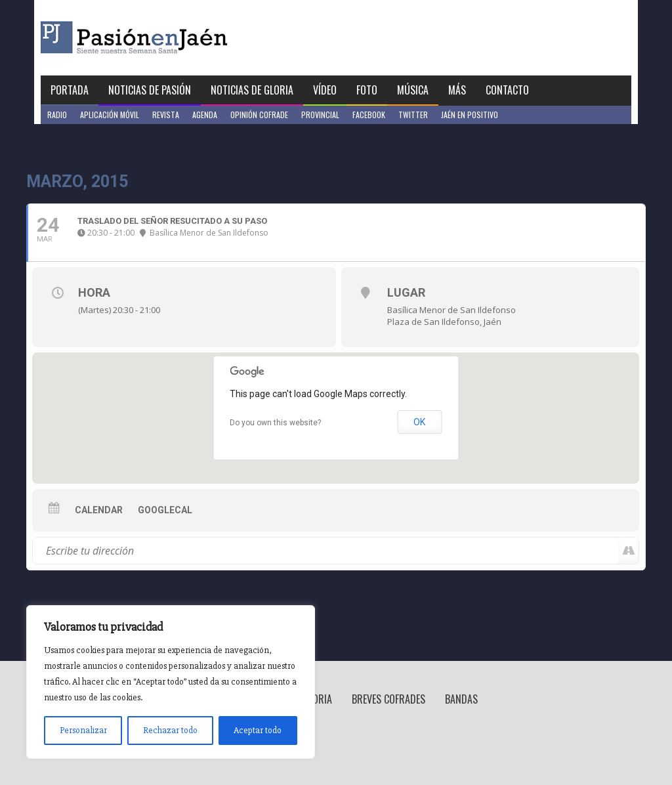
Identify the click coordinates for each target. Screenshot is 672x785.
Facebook (369, 115)
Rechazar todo (170, 730)
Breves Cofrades (388, 699)
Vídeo (325, 90)
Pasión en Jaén (169, 38)
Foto (367, 90)
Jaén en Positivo (470, 115)
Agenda (205, 115)
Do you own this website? (275, 423)
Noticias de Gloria (252, 90)
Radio (57, 115)
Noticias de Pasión (150, 90)
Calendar (99, 510)
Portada (70, 90)
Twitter (413, 115)
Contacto (507, 90)
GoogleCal (165, 510)
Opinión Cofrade (259, 115)
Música (413, 90)
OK (419, 422)
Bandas (461, 699)
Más (457, 90)
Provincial (320, 115)
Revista (166, 115)
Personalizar (83, 730)
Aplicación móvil (110, 115)
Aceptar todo (258, 730)
